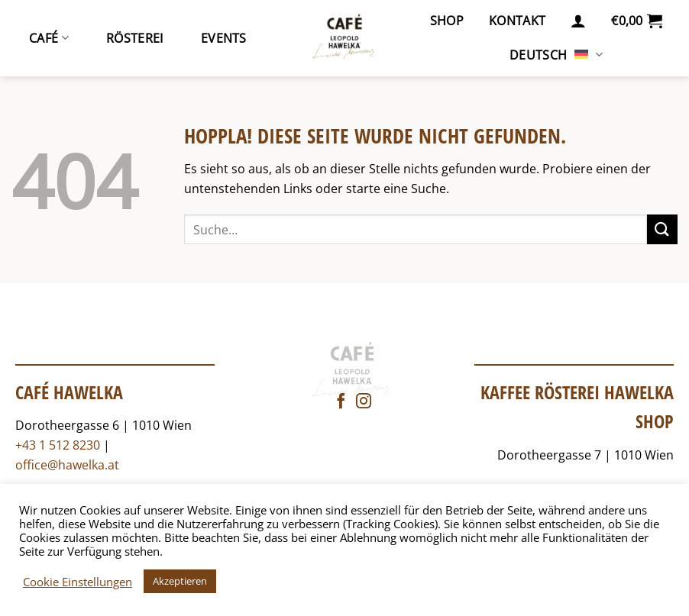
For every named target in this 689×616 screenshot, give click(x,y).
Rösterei (135, 38)
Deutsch (556, 55)
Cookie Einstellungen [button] (78, 582)
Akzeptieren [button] (180, 581)
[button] (578, 21)
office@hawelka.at (67, 465)
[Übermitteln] (662, 229)
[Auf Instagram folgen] (364, 402)
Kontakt (517, 21)
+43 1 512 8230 (58, 445)
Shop (447, 21)
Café (49, 38)
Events (224, 38)
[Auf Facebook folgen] (341, 402)
